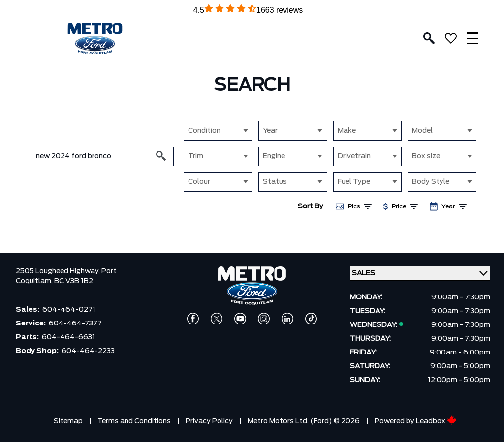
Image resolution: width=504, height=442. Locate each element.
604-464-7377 (75, 324)
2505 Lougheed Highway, (59, 271)
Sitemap (68, 421)
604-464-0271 (69, 310)
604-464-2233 (88, 351)
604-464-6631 (68, 337)
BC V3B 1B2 (74, 281)
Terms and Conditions (134, 421)
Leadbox (436, 421)
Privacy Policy (209, 421)
